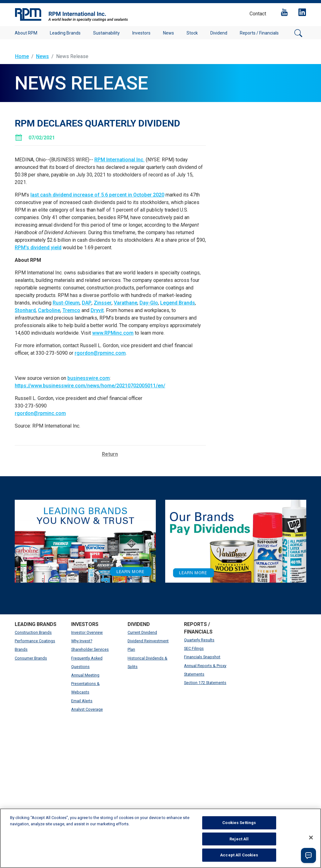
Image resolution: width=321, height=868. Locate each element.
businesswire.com (89, 378)
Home (22, 56)
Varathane (126, 303)
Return (110, 454)
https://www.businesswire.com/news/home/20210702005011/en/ (90, 386)
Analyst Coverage (87, 709)
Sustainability (106, 33)
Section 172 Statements (205, 683)
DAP (87, 303)
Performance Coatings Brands (35, 645)
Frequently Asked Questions (87, 662)
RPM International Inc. (119, 160)
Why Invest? (82, 641)
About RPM (26, 33)
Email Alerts (82, 701)
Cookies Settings (239, 823)
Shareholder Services (90, 649)
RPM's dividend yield (38, 248)
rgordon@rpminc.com (100, 353)
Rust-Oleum (66, 303)
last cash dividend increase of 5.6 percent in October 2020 (97, 195)
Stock (192, 33)
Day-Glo (149, 303)
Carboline (49, 310)
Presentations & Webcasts (85, 688)
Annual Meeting (85, 675)
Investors (141, 33)
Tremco (71, 310)
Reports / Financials (259, 33)
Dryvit (97, 310)
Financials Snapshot (202, 657)
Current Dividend (142, 632)
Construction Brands (33, 632)
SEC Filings (194, 648)
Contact (258, 14)
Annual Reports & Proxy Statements (205, 670)
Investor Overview (87, 632)
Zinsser (103, 303)
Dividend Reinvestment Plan (148, 645)
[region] (160, 838)
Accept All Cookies (239, 855)
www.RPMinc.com (113, 333)
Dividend (219, 33)
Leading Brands (65, 33)
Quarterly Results (199, 640)
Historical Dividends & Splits (147, 662)
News (168, 33)
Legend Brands (178, 303)
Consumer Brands (31, 658)
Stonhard (25, 310)
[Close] (311, 838)
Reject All (239, 839)
